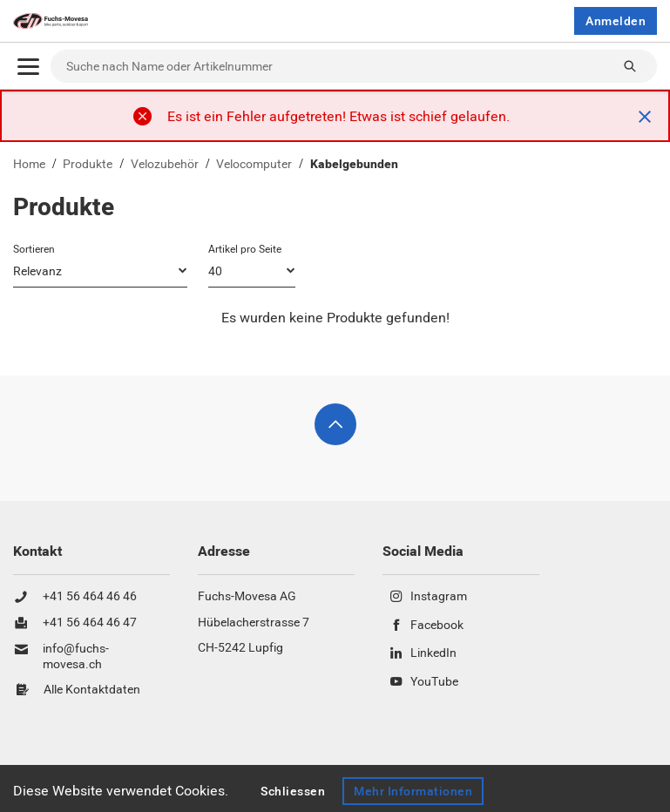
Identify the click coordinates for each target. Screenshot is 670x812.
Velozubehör (165, 164)
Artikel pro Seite (245, 249)
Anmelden (616, 21)
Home (29, 164)
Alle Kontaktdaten (92, 690)
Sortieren (34, 249)
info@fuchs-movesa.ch (76, 656)
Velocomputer (254, 164)
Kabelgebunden (354, 164)
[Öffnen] (28, 67)
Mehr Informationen (414, 791)
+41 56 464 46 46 (90, 597)
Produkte (88, 164)
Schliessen (293, 791)
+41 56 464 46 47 (90, 623)
